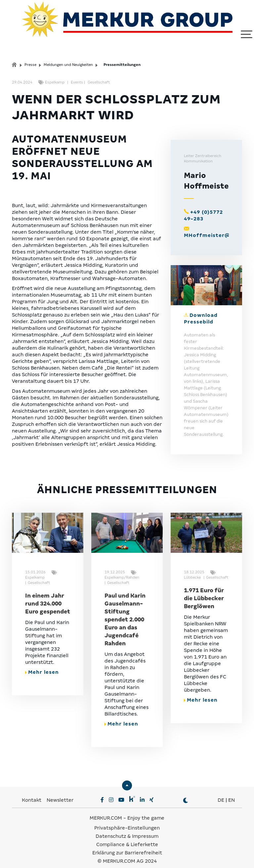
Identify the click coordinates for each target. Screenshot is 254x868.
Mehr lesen (42, 664)
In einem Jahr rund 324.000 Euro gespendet (48, 596)
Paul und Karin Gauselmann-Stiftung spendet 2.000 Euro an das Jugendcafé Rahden (125, 612)
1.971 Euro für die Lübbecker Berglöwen (204, 590)
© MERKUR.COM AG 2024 (127, 853)
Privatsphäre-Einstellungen (127, 820)
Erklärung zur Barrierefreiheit (127, 845)
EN (232, 792)
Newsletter (60, 792)
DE (221, 792)
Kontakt (32, 792)
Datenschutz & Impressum (127, 828)
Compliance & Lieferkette (127, 837)
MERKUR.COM (106, 810)
